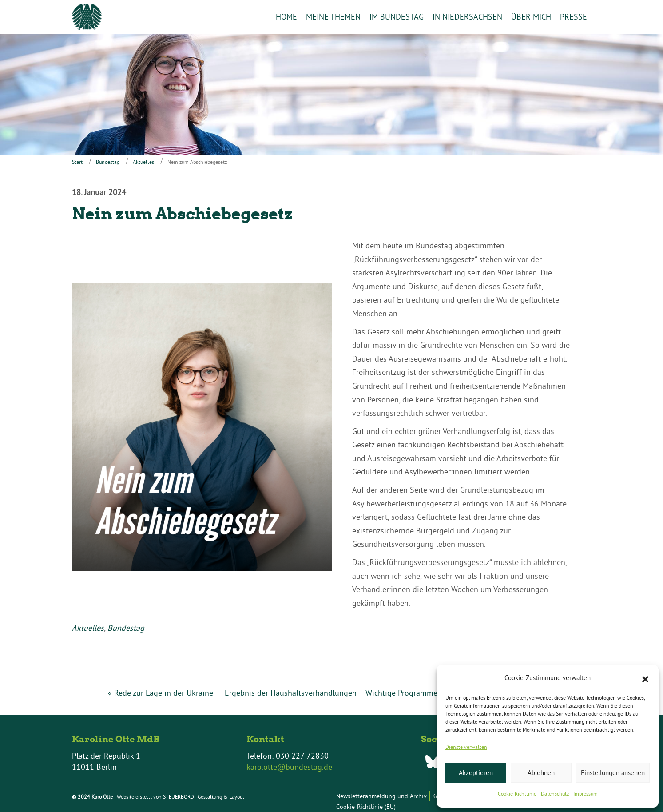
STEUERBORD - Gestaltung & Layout (204, 797)
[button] (645, 678)
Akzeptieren (476, 773)
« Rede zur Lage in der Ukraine (161, 693)
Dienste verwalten (466, 747)
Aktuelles (143, 162)
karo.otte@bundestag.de (289, 767)
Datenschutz (555, 794)
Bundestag (108, 162)
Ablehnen (541, 773)
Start (77, 162)
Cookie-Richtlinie (517, 794)
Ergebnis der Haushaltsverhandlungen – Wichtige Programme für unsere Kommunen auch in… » (390, 693)
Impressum (586, 794)
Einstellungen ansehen (613, 773)
